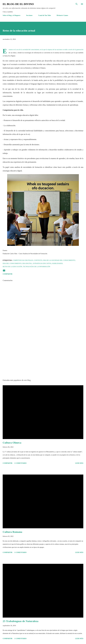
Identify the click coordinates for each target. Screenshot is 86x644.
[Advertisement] (43, 356)
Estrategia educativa (42, 263)
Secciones (29, 15)
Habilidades (57, 263)
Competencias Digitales (23, 260)
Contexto (38, 260)
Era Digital (27, 263)
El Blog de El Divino (18, 4)
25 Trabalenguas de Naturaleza (20, 621)
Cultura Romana (12, 532)
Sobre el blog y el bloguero (12, 15)
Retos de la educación (12, 267)
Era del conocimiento (12, 263)
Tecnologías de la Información (37, 267)
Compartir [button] (8, 274)
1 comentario (20, 463)
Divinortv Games (62, 15)
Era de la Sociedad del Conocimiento (59, 260)
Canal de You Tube (45, 15)
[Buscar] (77, 4)
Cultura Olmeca (12, 443)
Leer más (79, 463)
